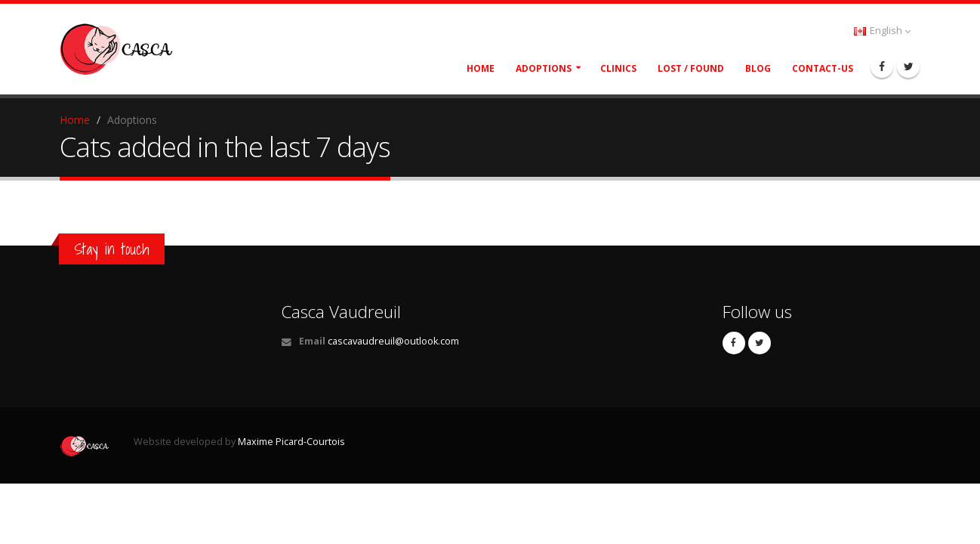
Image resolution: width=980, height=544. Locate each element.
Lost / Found (691, 68)
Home (481, 68)
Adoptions (544, 68)
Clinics (618, 68)
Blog (758, 68)
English (882, 31)
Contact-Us (823, 68)
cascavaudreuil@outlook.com (393, 341)
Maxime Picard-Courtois (291, 442)
